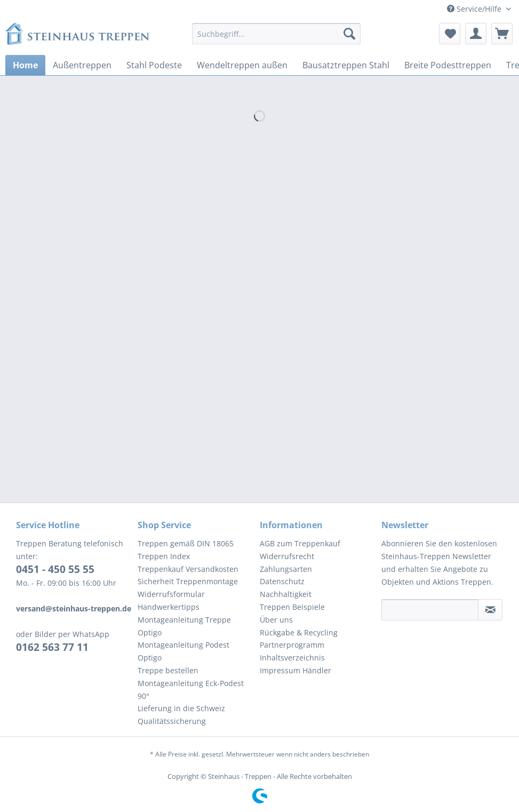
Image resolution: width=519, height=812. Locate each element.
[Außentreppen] (82, 65)
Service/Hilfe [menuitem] (475, 9)
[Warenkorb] (502, 34)
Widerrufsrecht (287, 556)
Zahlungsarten (286, 569)
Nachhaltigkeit (286, 594)
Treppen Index (164, 556)
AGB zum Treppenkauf (300, 543)
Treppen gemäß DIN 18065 (186, 543)
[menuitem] (276, 39)
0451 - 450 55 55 (55, 569)
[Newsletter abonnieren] (490, 610)
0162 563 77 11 (52, 647)
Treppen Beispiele (292, 607)
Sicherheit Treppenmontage (188, 581)
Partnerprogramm (292, 645)
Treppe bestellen (168, 670)
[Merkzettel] (450, 34)
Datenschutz (282, 581)
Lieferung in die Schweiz (181, 708)
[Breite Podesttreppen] (448, 65)
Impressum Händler (296, 670)
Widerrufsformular (171, 594)
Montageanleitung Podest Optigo (183, 651)
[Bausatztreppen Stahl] (346, 65)
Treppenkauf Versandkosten (188, 569)
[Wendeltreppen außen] (242, 65)
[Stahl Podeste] (154, 65)
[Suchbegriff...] (276, 34)
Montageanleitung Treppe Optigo (184, 626)
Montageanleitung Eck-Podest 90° (191, 690)
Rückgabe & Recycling (299, 632)
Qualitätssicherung (172, 721)
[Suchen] (349, 34)
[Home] (25, 65)
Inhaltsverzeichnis (292, 658)
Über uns (276, 620)
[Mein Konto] (476, 34)
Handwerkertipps (169, 607)
